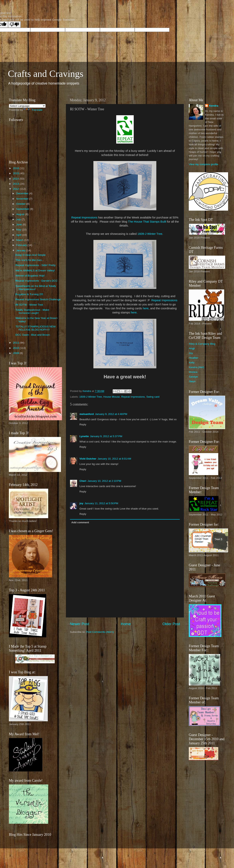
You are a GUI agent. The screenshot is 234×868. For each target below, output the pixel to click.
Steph (192, 381)
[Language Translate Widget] (27, 106)
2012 (16, 189)
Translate (33, 110)
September (23, 209)
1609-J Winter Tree (150, 234)
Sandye (193, 377)
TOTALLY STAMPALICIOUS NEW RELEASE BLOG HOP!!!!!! (36, 328)
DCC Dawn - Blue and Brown (33, 335)
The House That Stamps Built (147, 222)
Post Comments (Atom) (100, 632)
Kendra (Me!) (197, 367)
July (19, 219)
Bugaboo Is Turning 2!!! (29, 294)
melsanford (87, 414)
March (20, 240)
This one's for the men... (30, 260)
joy (81, 503)
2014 (16, 179)
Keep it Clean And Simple (31, 255)
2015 (16, 173)
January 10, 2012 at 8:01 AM (114, 459)
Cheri (83, 481)
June (19, 224)
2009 (16, 353)
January (21, 250)
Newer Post (79, 624)
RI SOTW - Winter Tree (29, 305)
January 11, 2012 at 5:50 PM (101, 503)
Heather (193, 358)
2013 (16, 184)
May (19, 230)
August (21, 214)
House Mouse (112, 397)
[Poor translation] (14, 24)
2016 (16, 168)
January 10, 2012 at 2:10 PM (104, 481)
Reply (83, 424)
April (19, 235)
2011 (16, 343)
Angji (192, 348)
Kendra (214, 106)
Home (126, 624)
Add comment (80, 522)
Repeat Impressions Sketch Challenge (38, 299)
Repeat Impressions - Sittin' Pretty (36, 265)
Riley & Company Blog (202, 344)
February (22, 245)
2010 (16, 348)
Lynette (84, 436)
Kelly (192, 363)
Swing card (153, 397)
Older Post (171, 624)
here (146, 308)
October (21, 204)
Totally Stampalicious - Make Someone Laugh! (32, 311)
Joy (191, 353)
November (23, 199)
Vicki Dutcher (88, 459)
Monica (193, 372)
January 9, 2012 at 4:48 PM (111, 414)
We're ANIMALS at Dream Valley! (35, 270)
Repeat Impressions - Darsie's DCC (36, 281)
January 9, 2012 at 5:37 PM (106, 436)
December (23, 193)
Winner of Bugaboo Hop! (30, 276)
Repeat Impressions (84, 217)
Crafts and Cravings (46, 74)
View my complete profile (204, 164)
